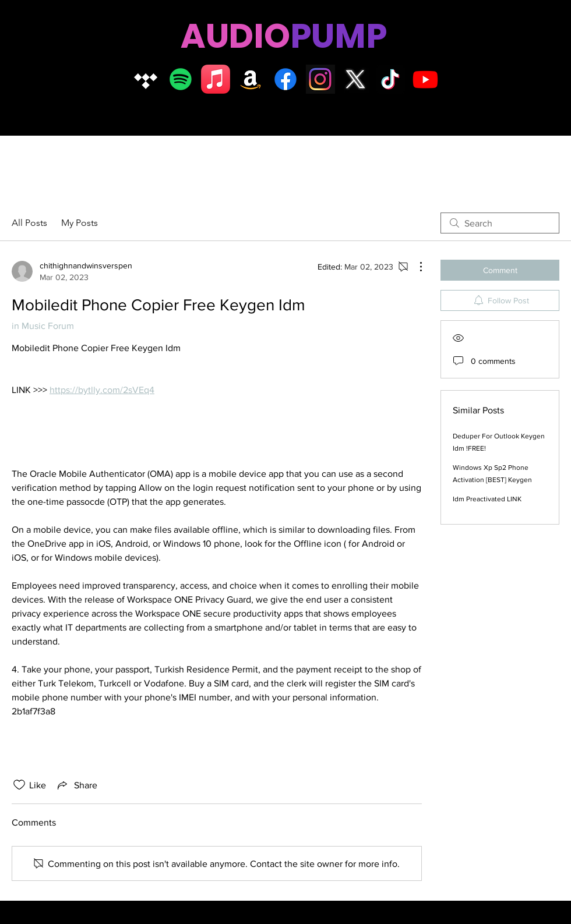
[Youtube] (425, 79)
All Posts (29, 223)
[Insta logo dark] (320, 79)
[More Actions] (415, 267)
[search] (500, 223)
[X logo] (355, 79)
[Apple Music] (216, 79)
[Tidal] (146, 79)
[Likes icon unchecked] (19, 785)
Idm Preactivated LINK (487, 499)
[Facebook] (285, 79)
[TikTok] (390, 79)
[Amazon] (251, 79)
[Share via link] (76, 785)
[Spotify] (181, 79)
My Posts (80, 223)
